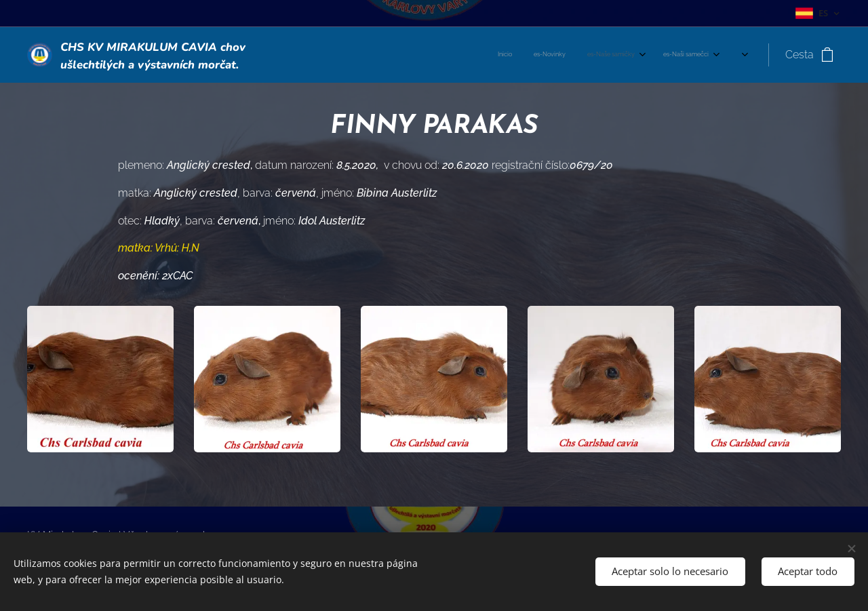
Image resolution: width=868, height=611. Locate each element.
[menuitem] (423, 55)
